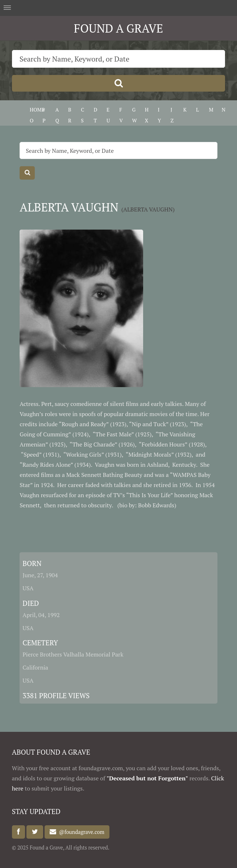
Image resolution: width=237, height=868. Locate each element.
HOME (37, 110)
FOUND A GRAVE (118, 28)
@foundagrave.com (80, 832)
